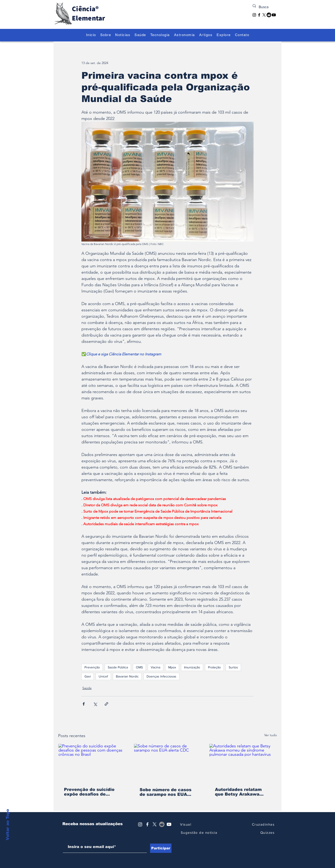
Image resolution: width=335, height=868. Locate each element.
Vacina (156, 667)
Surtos (233, 667)
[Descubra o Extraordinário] (177, 24)
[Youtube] (274, 15)
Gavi (88, 676)
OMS (139, 667)
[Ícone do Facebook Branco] (147, 824)
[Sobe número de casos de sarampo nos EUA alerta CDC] (168, 763)
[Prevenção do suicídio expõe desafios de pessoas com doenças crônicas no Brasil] (92, 763)
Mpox (172, 667)
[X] (264, 15)
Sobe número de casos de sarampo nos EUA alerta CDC (166, 792)
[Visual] (186, 824)
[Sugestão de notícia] (199, 832)
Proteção (214, 667)
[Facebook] (259, 15)
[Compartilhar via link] (106, 704)
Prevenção (92, 667)
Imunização (192, 667)
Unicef (103, 676)
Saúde (87, 688)
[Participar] (161, 848)
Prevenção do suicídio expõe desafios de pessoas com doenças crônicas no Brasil (89, 792)
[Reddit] (269, 15)
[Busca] (265, 7)
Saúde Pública (118, 667)
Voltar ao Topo (8, 837)
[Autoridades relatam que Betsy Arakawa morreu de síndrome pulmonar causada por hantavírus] (243, 763)
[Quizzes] (262, 832)
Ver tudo (271, 735)
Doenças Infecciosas (161, 676)
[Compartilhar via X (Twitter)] (95, 704)
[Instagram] (254, 15)
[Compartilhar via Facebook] (84, 704)
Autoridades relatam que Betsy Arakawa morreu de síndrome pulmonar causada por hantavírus (240, 792)
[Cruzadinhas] (262, 824)
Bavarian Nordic (127, 676)
